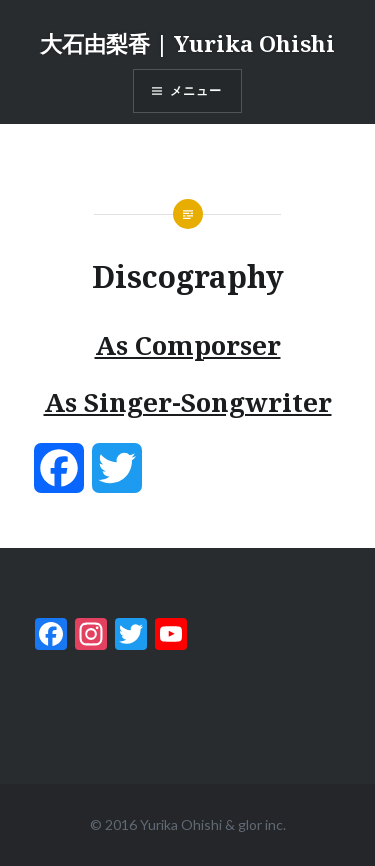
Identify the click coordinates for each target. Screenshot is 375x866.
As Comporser (188, 345)
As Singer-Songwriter (188, 402)
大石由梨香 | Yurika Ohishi (187, 43)
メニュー (196, 90)
